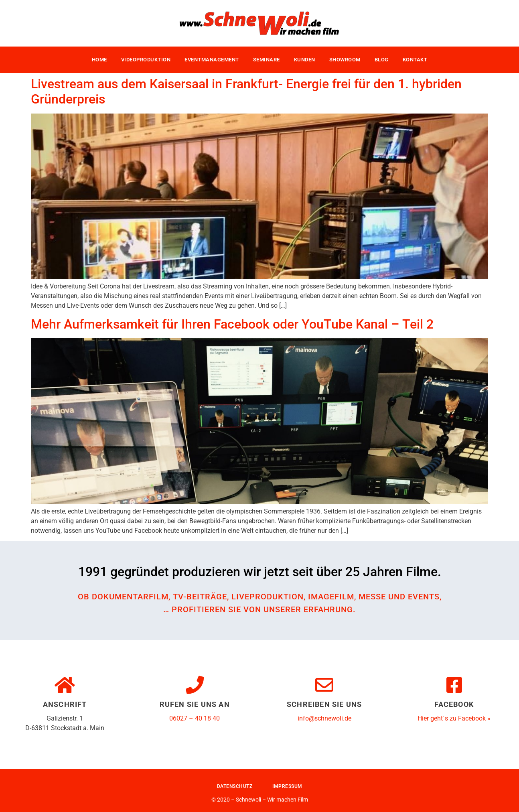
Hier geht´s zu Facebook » (454, 718)
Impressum (287, 786)
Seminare (267, 60)
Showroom (345, 60)
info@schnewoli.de (324, 718)
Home (99, 60)
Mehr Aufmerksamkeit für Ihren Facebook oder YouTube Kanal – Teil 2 (232, 324)
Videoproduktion (146, 60)
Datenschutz (235, 786)
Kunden (305, 60)
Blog (382, 60)
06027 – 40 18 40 (195, 718)
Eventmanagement (212, 60)
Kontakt (415, 60)
